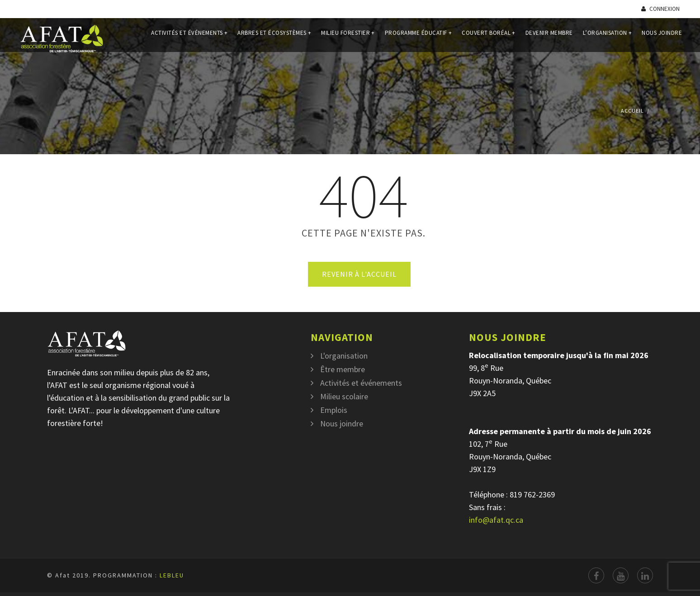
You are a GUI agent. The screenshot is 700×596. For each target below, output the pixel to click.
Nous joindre (662, 38)
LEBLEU (172, 575)
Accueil (632, 111)
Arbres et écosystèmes (274, 38)
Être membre (343, 369)
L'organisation (344, 356)
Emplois (334, 410)
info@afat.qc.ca (496, 520)
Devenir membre (549, 38)
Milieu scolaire (344, 396)
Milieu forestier (348, 38)
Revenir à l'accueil (359, 274)
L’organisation (608, 38)
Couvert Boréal (489, 38)
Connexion (660, 9)
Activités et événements (189, 38)
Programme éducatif (419, 38)
